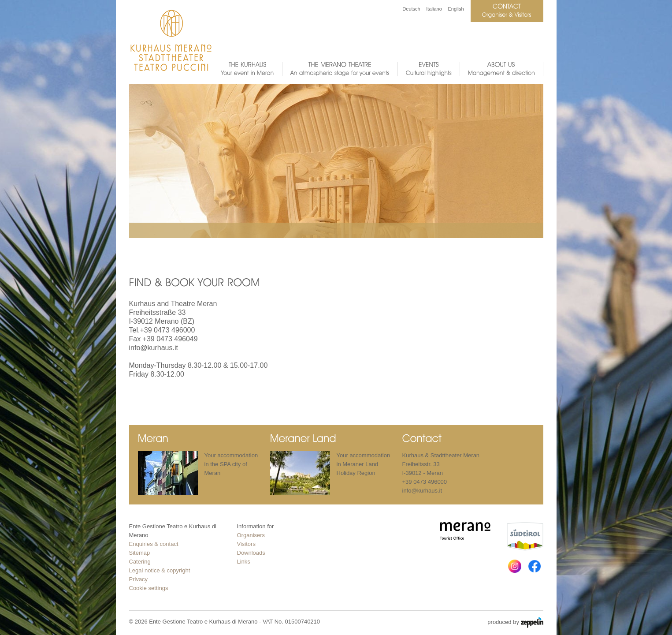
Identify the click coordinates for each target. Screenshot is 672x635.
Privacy (139, 579)
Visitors (246, 544)
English (456, 9)
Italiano (434, 9)
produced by (515, 623)
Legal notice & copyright (160, 570)
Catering (140, 562)
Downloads (251, 553)
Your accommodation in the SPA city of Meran (231, 464)
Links (244, 562)
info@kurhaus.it (154, 348)
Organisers (251, 535)
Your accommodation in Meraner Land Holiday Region (364, 464)
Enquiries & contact (154, 544)
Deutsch (411, 9)
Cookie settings (149, 588)
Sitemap (140, 553)
